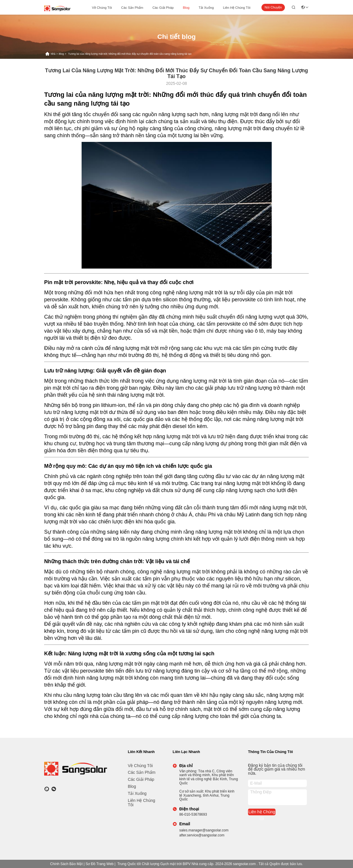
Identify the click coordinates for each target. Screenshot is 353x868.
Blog (186, 8)
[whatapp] (47, 789)
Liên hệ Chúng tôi (237, 8)
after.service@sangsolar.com (202, 835)
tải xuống (206, 8)
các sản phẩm (132, 8)
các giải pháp (163, 8)
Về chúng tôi (102, 8)
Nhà (53, 54)
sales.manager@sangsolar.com (204, 830)
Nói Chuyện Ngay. (273, 8)
